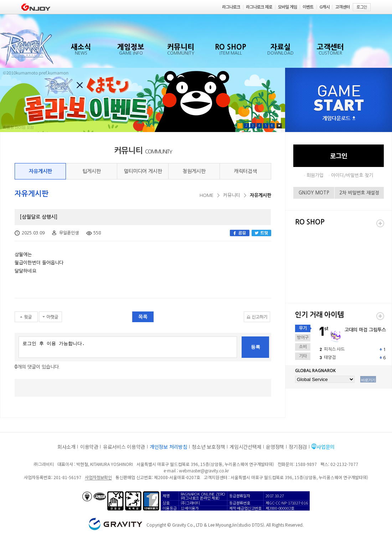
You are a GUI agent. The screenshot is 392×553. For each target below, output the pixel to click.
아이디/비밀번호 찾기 (352, 175)
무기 (303, 328)
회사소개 (66, 447)
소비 (303, 347)
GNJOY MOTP (314, 193)
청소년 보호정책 (208, 447)
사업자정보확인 (98, 477)
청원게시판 (194, 171)
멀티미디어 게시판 (143, 171)
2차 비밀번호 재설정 (359, 193)
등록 (256, 347)
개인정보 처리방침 (168, 447)
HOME (207, 195)
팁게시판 (92, 171)
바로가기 (368, 380)
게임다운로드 (339, 119)
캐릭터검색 (245, 171)
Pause (279, 126)
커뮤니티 (232, 195)
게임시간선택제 (245, 447)
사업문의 (326, 447)
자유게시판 (40, 171)
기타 (303, 356)
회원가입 (315, 175)
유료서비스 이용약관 (124, 447)
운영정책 (275, 447)
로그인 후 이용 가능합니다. (128, 347)
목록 (143, 317)
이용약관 (89, 447)
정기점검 (298, 447)
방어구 (303, 338)
